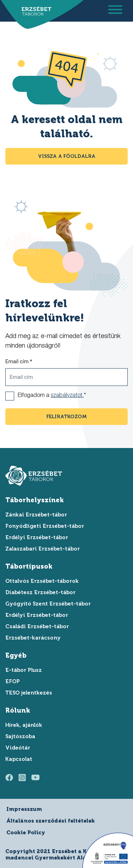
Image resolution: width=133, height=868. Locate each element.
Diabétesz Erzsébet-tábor (40, 592)
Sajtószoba (20, 736)
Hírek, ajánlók (24, 725)
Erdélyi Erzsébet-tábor (37, 537)
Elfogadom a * (52, 396)
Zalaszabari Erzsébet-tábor (43, 549)
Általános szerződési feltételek (51, 821)
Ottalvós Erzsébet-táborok (42, 581)
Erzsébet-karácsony (33, 638)
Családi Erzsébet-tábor (37, 626)
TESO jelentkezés (29, 693)
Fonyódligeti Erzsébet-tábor (45, 526)
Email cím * (19, 361)
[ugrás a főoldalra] (35, 11)
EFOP (13, 681)
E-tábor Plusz (24, 670)
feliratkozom (67, 417)
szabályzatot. (67, 396)
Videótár (18, 748)
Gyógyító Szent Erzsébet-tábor (48, 604)
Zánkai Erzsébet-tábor (36, 515)
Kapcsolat (19, 759)
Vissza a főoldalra (67, 156)
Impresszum (24, 809)
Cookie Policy (26, 833)
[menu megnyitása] (115, 11)
